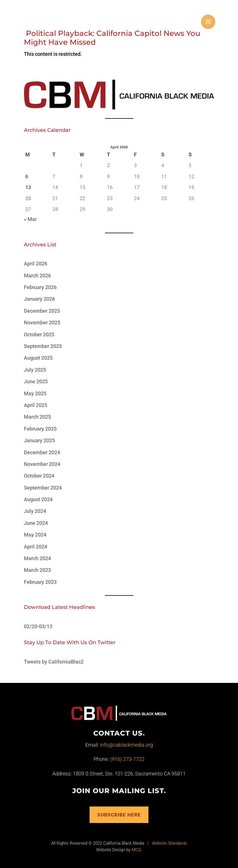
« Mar (30, 219)
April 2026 (36, 264)
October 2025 (39, 334)
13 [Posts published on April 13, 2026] (28, 187)
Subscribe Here (119, 815)
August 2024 (38, 499)
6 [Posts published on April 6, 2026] (27, 176)
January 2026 (39, 299)
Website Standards (169, 844)
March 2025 (37, 417)
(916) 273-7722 (127, 759)
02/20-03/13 (38, 626)
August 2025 (38, 358)
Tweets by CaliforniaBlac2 (54, 662)
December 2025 (42, 311)
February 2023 (40, 582)
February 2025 (40, 429)
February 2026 (40, 287)
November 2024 (42, 464)
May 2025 (35, 393)
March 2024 (37, 558)
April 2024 (36, 547)
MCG (136, 851)
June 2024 (36, 523)
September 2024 (43, 488)
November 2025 (42, 323)
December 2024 (42, 452)
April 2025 (36, 405)
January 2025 (39, 440)
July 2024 (35, 511)
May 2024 (35, 535)
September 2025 (43, 346)
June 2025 (36, 381)
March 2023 (37, 570)
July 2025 (35, 370)
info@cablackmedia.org (127, 745)
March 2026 (37, 276)
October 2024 (39, 476)
